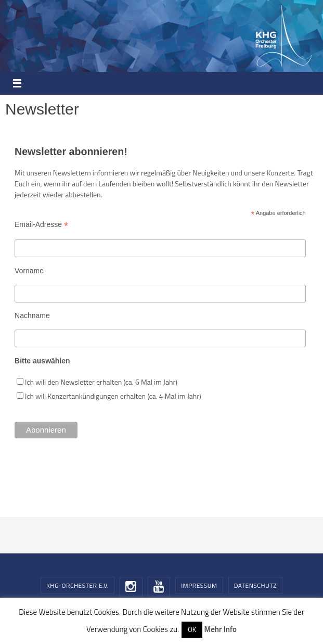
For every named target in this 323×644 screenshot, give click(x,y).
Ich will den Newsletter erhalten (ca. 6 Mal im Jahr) (101, 382)
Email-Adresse (41, 225)
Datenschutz (255, 585)
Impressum (199, 585)
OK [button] (192, 629)
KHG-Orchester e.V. (77, 585)
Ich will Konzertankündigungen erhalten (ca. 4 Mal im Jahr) (113, 396)
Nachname (32, 315)
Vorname (29, 271)
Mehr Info (220, 629)
